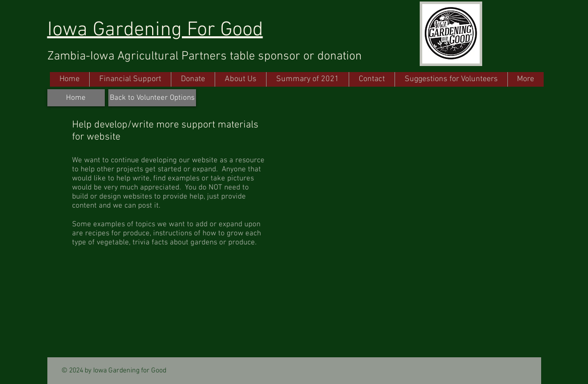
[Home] (76, 98)
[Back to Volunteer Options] (152, 98)
